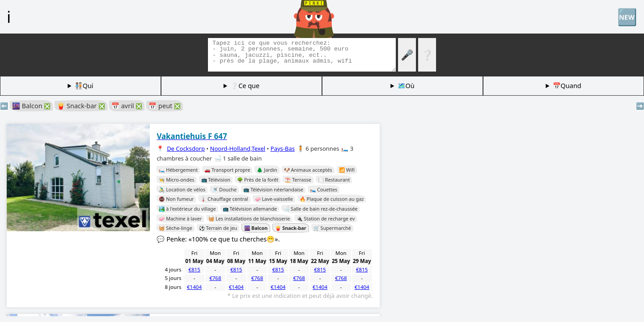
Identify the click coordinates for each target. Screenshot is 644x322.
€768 (215, 278)
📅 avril (127, 106)
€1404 (194, 287)
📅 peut (165, 106)
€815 (194, 269)
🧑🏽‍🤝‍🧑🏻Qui (84, 86)
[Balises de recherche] (302, 55)
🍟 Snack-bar (81, 106)
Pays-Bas (283, 148)
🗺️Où (406, 86)
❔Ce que (245, 86)
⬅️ (4, 106)
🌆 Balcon (31, 106)
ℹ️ (9, 17)
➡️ (640, 106)
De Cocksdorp (186, 148)
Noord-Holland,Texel (238, 148)
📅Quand (567, 86)
